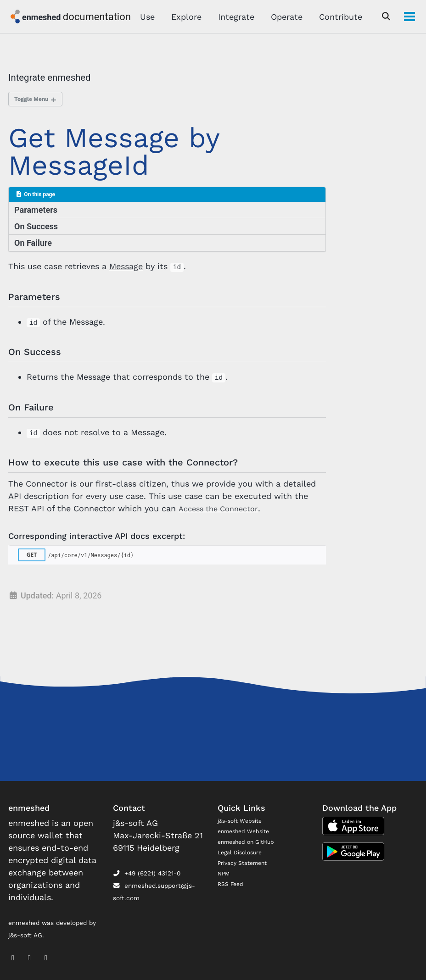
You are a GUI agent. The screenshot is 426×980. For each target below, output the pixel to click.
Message (126, 270)
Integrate (233, 17)
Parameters (37, 213)
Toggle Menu (34, 100)
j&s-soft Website (243, 820)
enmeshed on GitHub (250, 841)
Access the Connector (222, 529)
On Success (37, 230)
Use (145, 17)
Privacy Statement (246, 862)
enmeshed (42, 17)
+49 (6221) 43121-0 (147, 873)
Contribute (338, 17)
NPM (224, 873)
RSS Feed (232, 883)
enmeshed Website (247, 831)
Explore (184, 17)
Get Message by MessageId (114, 153)
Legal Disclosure (243, 852)
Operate (284, 17)
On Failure (34, 246)
